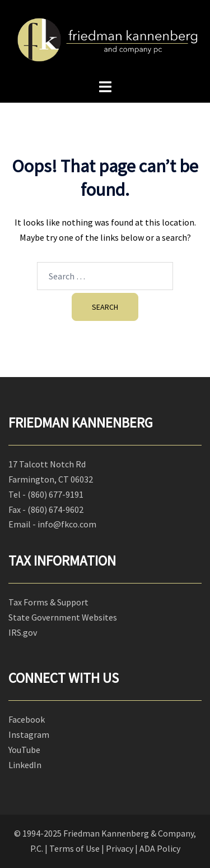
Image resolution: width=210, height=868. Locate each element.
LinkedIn (25, 765)
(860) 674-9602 (55, 509)
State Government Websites (63, 617)
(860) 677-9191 (55, 494)
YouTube (24, 750)
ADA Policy (160, 848)
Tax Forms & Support (48, 602)
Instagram (29, 734)
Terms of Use (74, 848)
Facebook (27, 719)
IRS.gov (23, 632)
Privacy (120, 848)
